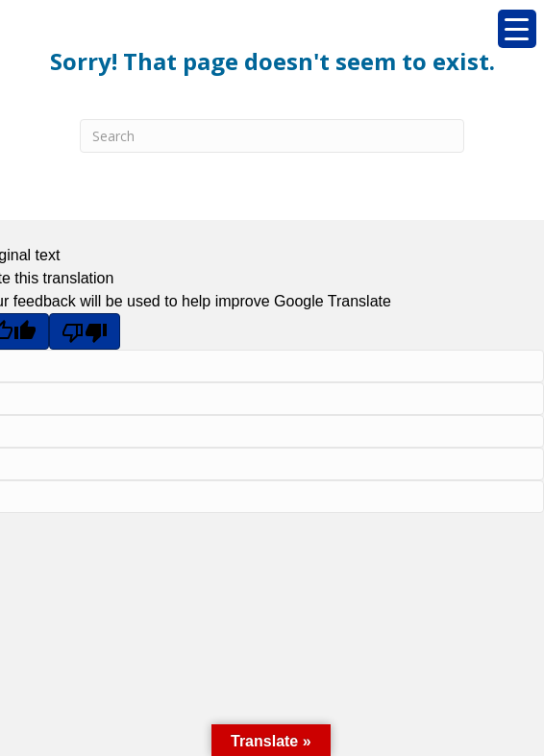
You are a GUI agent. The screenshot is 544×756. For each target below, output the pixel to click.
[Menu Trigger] (517, 29)
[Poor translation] (85, 331)
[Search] (272, 136)
